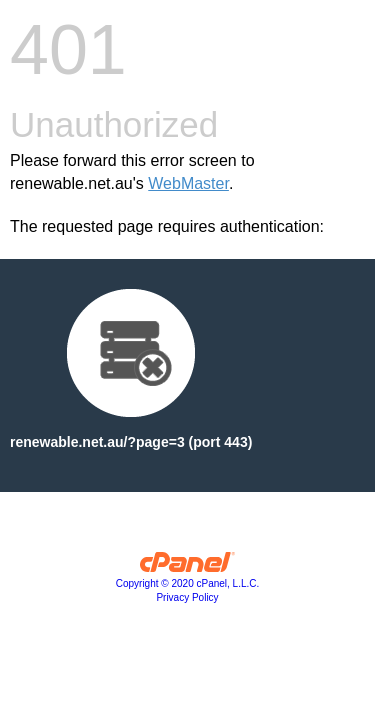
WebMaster (188, 183)
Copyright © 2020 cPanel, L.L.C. (188, 583)
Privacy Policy (187, 597)
